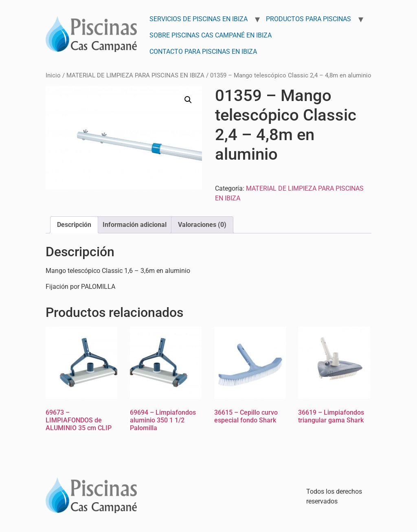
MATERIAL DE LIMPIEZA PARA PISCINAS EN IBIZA (135, 75)
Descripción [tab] (74, 225)
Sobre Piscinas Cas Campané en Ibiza (211, 35)
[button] (188, 100)
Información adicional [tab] (135, 225)
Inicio (53, 75)
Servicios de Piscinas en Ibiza (199, 19)
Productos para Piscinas (308, 19)
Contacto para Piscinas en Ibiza (203, 52)
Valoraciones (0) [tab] (202, 225)
